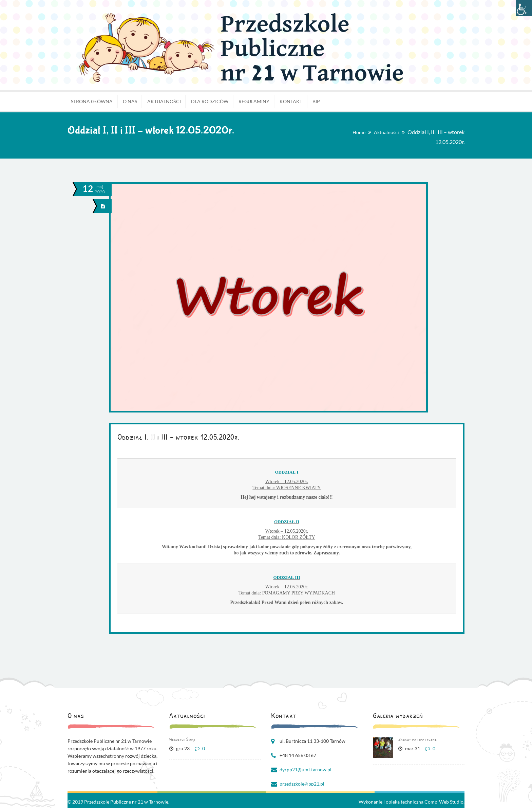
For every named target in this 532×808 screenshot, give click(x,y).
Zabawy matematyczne (417, 739)
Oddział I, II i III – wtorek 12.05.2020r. (179, 437)
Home (359, 132)
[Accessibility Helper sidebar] (524, 8)
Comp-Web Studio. (444, 802)
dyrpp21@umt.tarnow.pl (306, 769)
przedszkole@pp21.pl (302, 784)
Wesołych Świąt (183, 739)
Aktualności (386, 132)
